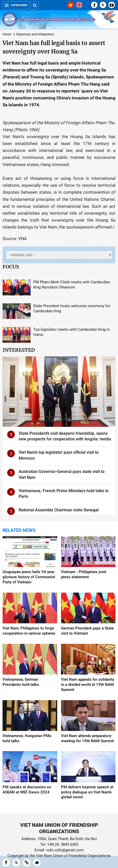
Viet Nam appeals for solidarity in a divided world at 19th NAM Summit (88, 685)
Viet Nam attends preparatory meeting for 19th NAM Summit (87, 738)
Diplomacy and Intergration (35, 34)
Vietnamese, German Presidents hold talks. (21, 682)
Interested (19, 350)
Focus (11, 267)
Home (7, 34)
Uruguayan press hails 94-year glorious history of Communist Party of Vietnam (29, 577)
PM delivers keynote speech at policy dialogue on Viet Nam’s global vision (87, 792)
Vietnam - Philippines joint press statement (84, 574)
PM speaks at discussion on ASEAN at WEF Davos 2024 (27, 790)
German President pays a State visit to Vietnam (87, 631)
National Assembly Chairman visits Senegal (59, 510)
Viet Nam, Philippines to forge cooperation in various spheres (29, 631)
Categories (16, 5)
